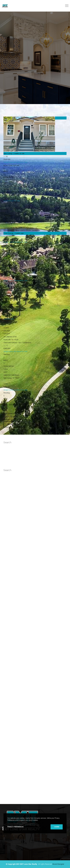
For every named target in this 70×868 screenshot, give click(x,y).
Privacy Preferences (15, 827)
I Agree (57, 827)
